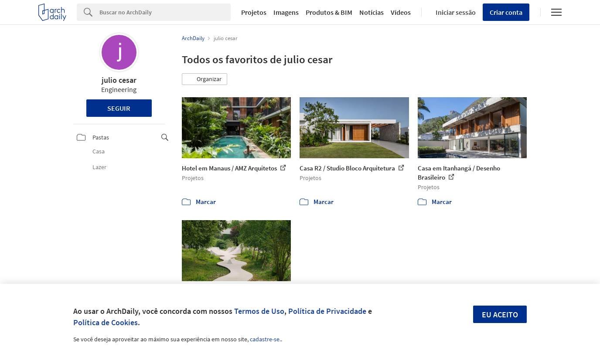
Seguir (119, 108)
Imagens (286, 12)
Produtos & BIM (329, 12)
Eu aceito (500, 315)
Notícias (372, 12)
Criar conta (506, 12)
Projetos (254, 12)
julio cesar (119, 80)
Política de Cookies (106, 322)
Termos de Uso (259, 311)
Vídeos (401, 12)
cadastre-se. (265, 339)
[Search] (165, 12)
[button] (205, 79)
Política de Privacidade (327, 311)
